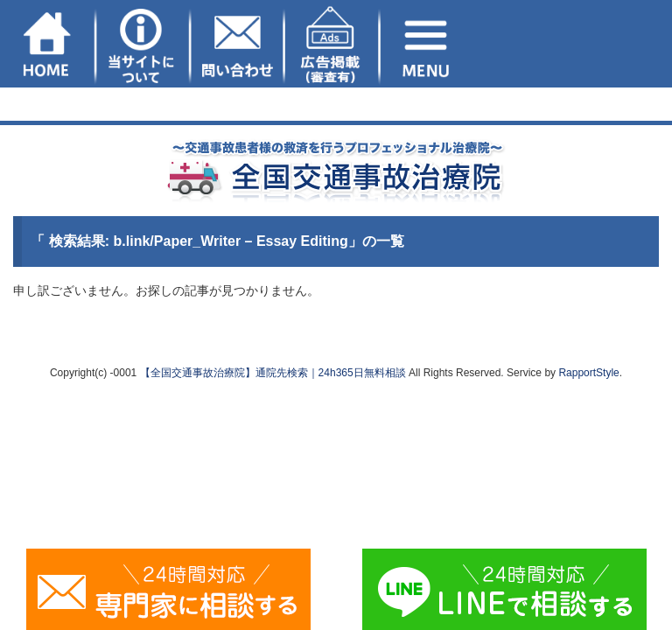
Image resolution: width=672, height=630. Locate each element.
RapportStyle (588, 373)
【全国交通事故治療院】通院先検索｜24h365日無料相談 (273, 373)
